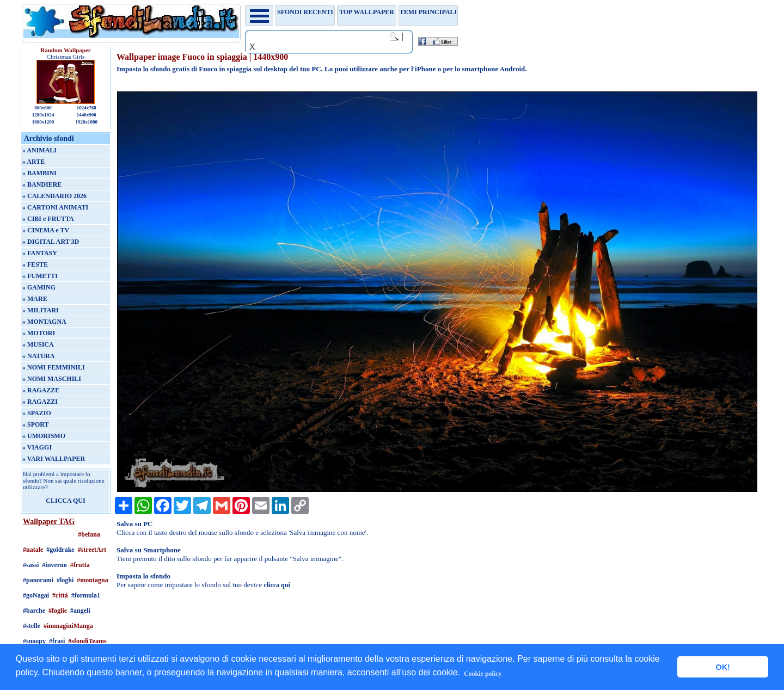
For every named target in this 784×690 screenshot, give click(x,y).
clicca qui (277, 585)
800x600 (43, 108)
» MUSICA (38, 344)
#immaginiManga (68, 626)
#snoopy (34, 641)
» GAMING (39, 287)
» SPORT (36, 424)
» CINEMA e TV (46, 230)
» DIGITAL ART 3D (51, 242)
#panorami (38, 580)
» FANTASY (40, 253)
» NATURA (38, 356)
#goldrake (60, 550)
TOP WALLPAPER (367, 12)
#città (60, 595)
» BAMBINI (39, 173)
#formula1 (86, 595)
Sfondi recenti (305, 12)
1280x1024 (43, 115)
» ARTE (33, 162)
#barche (34, 611)
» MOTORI (39, 333)
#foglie (58, 611)
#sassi (31, 565)
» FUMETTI (40, 276)
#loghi (65, 580)
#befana (89, 534)
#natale (33, 550)
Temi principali (428, 12)
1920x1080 (87, 122)
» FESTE (35, 264)
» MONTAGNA (44, 322)
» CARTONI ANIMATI (55, 207)
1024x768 (87, 108)
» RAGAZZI (40, 402)
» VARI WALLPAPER (54, 459)
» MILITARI (41, 310)
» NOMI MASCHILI (52, 379)
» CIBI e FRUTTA (48, 219)
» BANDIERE (42, 184)
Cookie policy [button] (483, 674)
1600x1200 (43, 122)
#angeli (80, 611)
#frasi (57, 641)
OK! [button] (722, 667)
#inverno (54, 565)
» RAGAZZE (41, 390)
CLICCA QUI (65, 501)
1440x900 (87, 115)
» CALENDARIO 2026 (54, 196)
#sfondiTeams (87, 641)
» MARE (35, 299)
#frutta (80, 565)
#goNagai (36, 595)
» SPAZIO (37, 413)
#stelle (32, 626)
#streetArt (92, 550)
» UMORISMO (44, 436)
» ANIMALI (39, 150)
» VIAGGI (37, 447)
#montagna (92, 580)
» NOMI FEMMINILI (54, 367)
